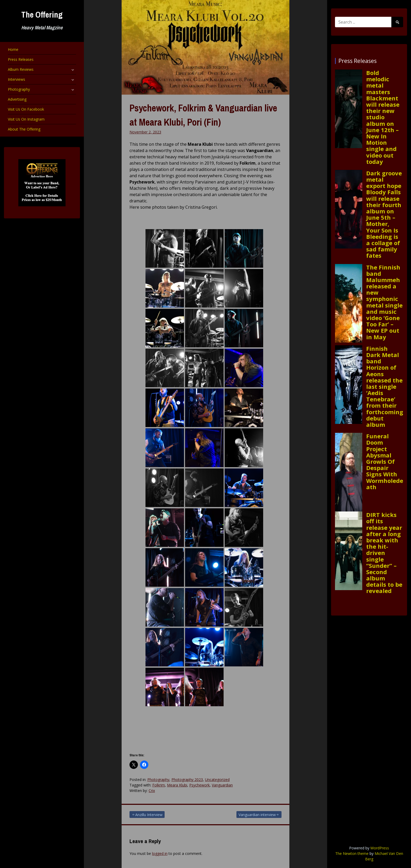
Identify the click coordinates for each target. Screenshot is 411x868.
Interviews (17, 79)
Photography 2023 (187, 780)
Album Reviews (21, 69)
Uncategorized (217, 780)
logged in (160, 853)
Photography (19, 89)
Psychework (199, 785)
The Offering (42, 15)
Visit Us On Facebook (26, 109)
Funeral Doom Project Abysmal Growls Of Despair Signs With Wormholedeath (385, 461)
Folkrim (159, 785)
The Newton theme (352, 853)
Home (13, 49)
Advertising (17, 99)
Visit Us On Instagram (26, 119)
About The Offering (24, 129)
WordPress (380, 848)
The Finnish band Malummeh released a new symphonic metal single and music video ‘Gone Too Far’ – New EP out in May (384, 302)
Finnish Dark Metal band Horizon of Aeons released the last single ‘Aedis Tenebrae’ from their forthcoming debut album (385, 386)
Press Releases (21, 59)
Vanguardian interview (257, 815)
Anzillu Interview (149, 815)
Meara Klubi (177, 785)
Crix (152, 791)
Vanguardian (222, 785)
